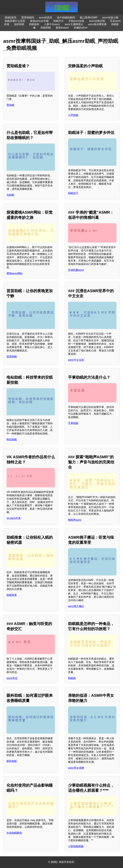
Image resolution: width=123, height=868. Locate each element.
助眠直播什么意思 (15, 21)
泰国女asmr (62, 28)
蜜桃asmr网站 (15, 273)
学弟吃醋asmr (76, 270)
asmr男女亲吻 (76, 768)
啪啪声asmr (75, 520)
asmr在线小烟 (110, 18)
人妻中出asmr (52, 24)
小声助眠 (73, 115)
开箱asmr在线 (76, 21)
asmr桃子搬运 (76, 606)
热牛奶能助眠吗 (66, 18)
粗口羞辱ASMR (89, 18)
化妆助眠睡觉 (14, 833)
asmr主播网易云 (74, 24)
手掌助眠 (73, 423)
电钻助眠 (12, 439)
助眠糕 (72, 678)
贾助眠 (10, 105)
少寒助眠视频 (76, 846)
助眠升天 (58, 21)
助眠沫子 (73, 193)
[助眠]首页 (11, 18)
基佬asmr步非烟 (39, 21)
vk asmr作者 (14, 518)
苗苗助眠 (12, 356)
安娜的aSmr (81, 28)
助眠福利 (34, 24)
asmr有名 (12, 678)
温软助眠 (19, 24)
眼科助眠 (12, 761)
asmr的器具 (46, 18)
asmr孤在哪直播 (97, 24)
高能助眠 (46, 28)
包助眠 (10, 195)
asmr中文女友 (76, 360)
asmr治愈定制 (97, 21)
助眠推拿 (12, 595)
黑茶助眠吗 (28, 18)
